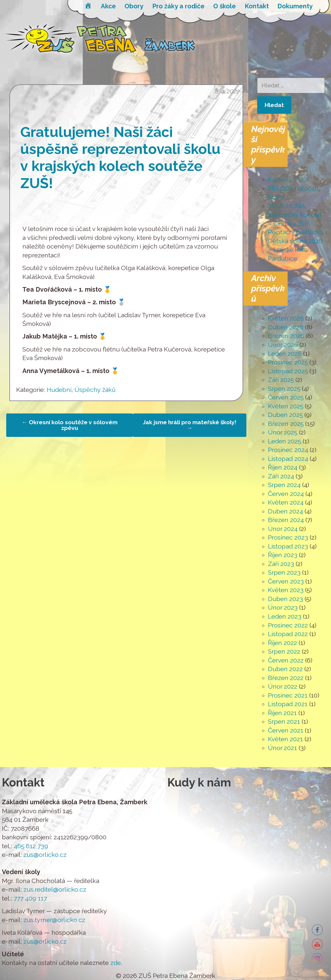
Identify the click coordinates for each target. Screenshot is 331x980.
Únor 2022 (283, 686)
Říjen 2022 (282, 643)
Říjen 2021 (282, 713)
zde (115, 963)
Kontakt (257, 6)
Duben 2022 (285, 669)
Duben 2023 (285, 599)
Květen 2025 (286, 406)
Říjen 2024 (283, 467)
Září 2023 (281, 564)
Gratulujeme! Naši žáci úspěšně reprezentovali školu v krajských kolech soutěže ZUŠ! (120, 157)
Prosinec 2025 (288, 362)
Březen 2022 (286, 678)
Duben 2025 (285, 415)
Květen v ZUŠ (287, 179)
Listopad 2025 (288, 371)
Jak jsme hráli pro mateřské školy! (190, 425)
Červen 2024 (286, 494)
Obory (134, 6)
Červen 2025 (286, 397)
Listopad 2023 (288, 546)
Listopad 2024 (288, 459)
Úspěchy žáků (95, 390)
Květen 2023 (286, 590)
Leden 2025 (285, 441)
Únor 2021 (282, 748)
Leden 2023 (285, 616)
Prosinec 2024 (288, 450)
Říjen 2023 (283, 555)
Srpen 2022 (284, 651)
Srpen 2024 (284, 485)
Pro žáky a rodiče (178, 6)
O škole (225, 6)
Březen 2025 (286, 424)
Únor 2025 (283, 432)
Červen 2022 (286, 660)
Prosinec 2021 (288, 695)
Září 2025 (281, 380)
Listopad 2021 (288, 704)
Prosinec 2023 (288, 537)
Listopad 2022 (288, 634)
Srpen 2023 (284, 572)
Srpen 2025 (284, 389)
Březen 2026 (286, 336)
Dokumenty (295, 6)
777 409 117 (30, 898)
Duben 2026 (286, 327)
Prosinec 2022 (288, 625)
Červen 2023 (286, 581)
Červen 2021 (286, 730)
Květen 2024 (286, 502)
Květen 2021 (285, 739)
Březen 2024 (286, 520)
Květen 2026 (286, 318)
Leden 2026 (285, 353)
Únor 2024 (283, 529)
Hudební (59, 390)
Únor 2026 (283, 345)
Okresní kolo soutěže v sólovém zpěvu (70, 425)
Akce (108, 6)
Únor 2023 (283, 607)
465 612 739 (31, 846)
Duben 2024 (285, 511)
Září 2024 (281, 476)
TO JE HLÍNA (287, 206)
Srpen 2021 (284, 721)
